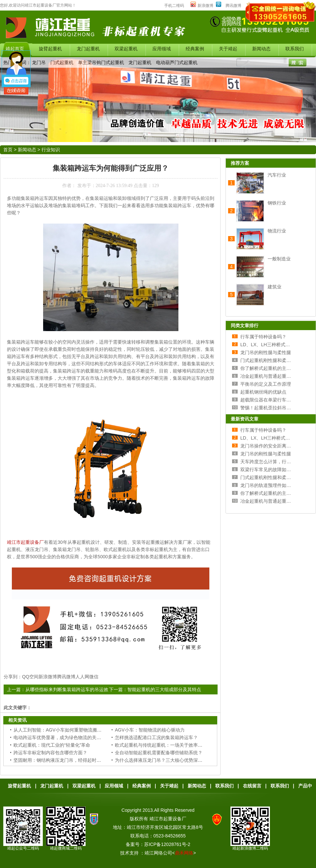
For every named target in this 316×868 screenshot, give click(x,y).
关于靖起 (169, 786)
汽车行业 (277, 175)
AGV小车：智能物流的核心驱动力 (150, 730)
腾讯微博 (233, 6)
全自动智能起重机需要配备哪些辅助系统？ (159, 753)
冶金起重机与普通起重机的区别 (273, 376)
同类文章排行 (245, 325)
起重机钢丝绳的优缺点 (263, 392)
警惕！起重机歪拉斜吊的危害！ (273, 408)
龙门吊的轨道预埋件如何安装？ (273, 485)
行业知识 (51, 150)
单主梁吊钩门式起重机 (101, 62)
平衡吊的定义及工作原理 (266, 384)
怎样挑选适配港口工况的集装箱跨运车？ (156, 737)
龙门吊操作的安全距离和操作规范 (275, 446)
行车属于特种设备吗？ (263, 337)
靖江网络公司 (158, 853)
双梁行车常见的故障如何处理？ (273, 470)
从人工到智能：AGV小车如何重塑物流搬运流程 (62, 730)
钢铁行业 (277, 203)
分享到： (13, 677)
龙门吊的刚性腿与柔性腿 (266, 352)
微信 (94, 677)
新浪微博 (202, 6)
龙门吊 (39, 62)
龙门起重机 (140, 62)
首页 (8, 150)
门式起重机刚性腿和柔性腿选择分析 (277, 360)
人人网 (82, 677)
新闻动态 (27, 150)
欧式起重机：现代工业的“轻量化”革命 (52, 745)
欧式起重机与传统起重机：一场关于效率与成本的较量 (170, 745)
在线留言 (252, 786)
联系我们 (224, 786)
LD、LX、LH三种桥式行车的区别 (274, 345)
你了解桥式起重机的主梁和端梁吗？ (277, 368)
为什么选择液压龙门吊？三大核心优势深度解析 (163, 760)
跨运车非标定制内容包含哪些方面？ (50, 753)
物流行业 (277, 231)
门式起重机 (62, 62)
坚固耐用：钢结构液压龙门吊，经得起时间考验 (62, 760)
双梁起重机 (84, 786)
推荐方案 (240, 163)
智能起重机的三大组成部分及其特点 (164, 689)
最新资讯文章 (245, 419)
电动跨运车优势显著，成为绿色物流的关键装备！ (64, 737)
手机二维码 (174, 6)
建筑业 (275, 287)
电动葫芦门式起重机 (177, 62)
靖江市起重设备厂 (25, 542)
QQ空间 (30, 677)
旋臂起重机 (19, 786)
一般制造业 (279, 259)
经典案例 (142, 786)
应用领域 (114, 786)
